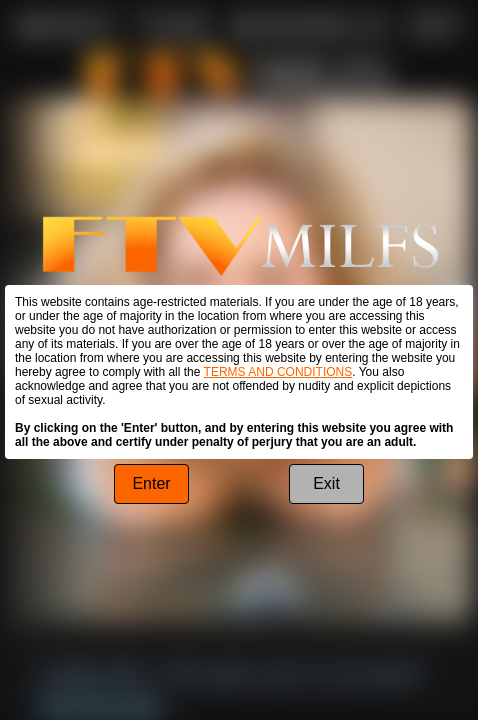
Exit (326, 483)
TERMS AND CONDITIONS (278, 372)
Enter (151, 483)
